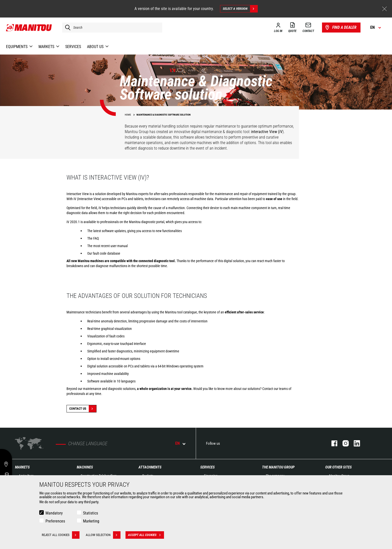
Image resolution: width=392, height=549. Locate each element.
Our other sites (338, 467)
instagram (343, 443)
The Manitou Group (278, 467)
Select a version (240, 9)
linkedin (354, 443)
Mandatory (54, 513)
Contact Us (83, 409)
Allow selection (103, 535)
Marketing (91, 521)
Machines (85, 467)
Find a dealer (340, 28)
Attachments (150, 467)
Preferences (55, 521)
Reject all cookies (61, 535)
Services (207, 467)
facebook (332, 443)
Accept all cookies (146, 535)
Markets (22, 467)
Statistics (90, 513)
